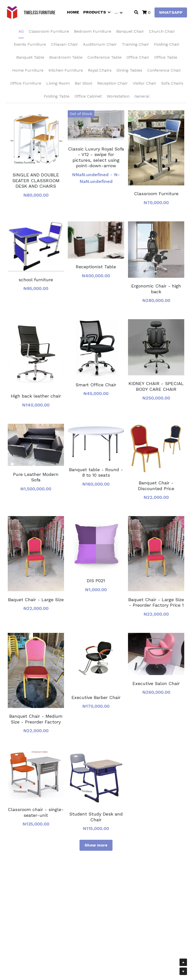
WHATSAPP (171, 12)
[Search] (136, 12)
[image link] (12, 12)
